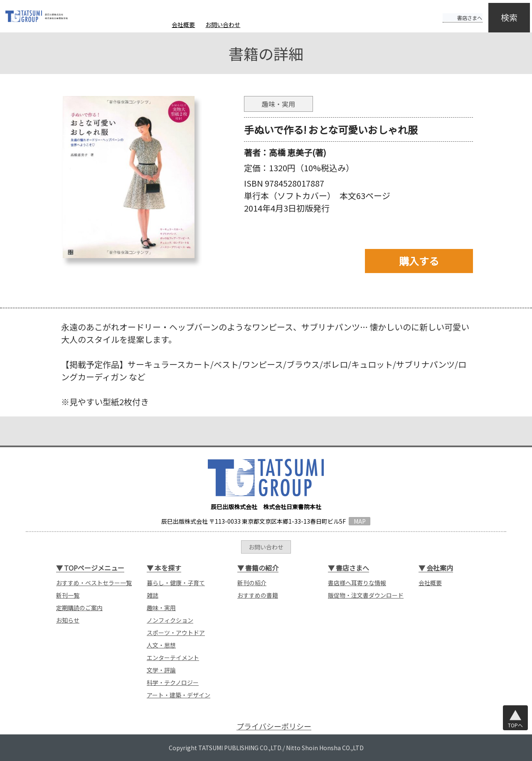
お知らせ (68, 620)
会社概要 (183, 25)
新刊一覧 (68, 595)
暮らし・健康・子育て (176, 583)
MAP (360, 521)
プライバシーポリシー (274, 726)
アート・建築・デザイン (179, 695)
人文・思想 (161, 645)
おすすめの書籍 (258, 595)
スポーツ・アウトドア (176, 633)
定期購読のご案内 (79, 608)
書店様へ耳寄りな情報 (357, 583)
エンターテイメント (173, 658)
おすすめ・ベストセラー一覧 (94, 583)
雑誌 (153, 595)
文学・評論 (161, 670)
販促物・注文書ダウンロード (366, 595)
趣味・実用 (161, 608)
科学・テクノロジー (173, 682)
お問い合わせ (223, 25)
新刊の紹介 (252, 583)
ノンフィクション (170, 620)
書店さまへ (454, 12)
